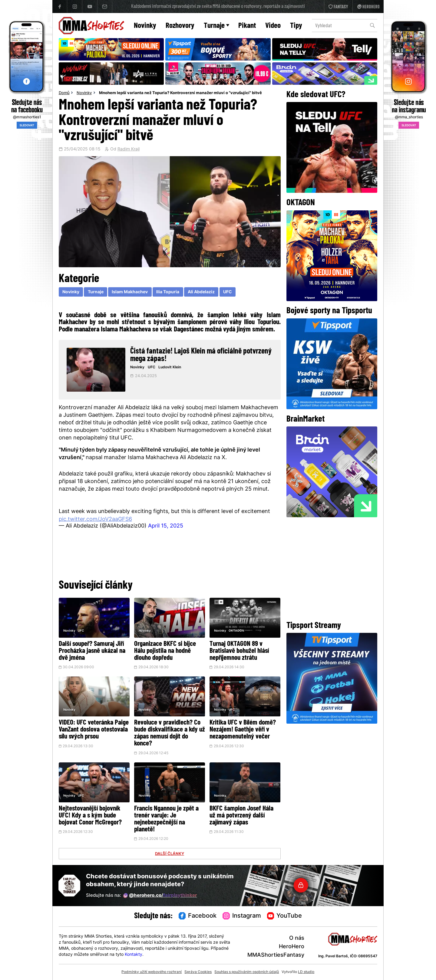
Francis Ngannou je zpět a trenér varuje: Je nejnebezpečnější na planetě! (166, 819)
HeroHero (292, 947)
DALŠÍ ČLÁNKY (170, 854)
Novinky (145, 26)
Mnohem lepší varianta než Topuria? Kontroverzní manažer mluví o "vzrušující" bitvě (180, 93)
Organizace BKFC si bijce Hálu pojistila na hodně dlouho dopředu (165, 651)
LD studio (306, 972)
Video (273, 26)
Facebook (198, 916)
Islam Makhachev (130, 292)
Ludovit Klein (170, 367)
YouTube (285, 916)
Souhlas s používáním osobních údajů (247, 972)
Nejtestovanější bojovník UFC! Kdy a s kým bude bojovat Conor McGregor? (90, 816)
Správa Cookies (198, 972)
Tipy (296, 26)
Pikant (247, 26)
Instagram (242, 916)
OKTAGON (236, 631)
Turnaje (216, 26)
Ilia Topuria (168, 292)
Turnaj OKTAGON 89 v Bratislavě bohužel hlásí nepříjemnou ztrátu (239, 651)
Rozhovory (180, 26)
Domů (64, 93)
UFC (228, 292)
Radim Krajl (129, 150)
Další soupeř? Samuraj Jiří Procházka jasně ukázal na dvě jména (92, 651)
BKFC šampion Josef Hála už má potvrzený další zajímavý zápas (241, 816)
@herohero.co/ (160, 896)
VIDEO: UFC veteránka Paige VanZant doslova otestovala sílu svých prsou (94, 730)
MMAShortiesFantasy (276, 955)
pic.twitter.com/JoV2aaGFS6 (95, 520)
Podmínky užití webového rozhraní (152, 972)
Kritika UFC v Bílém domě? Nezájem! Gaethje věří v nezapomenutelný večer (243, 730)
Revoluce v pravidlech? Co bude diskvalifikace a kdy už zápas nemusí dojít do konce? (170, 733)
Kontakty (134, 955)
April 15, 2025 (166, 526)
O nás (297, 938)
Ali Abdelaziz (201, 292)
